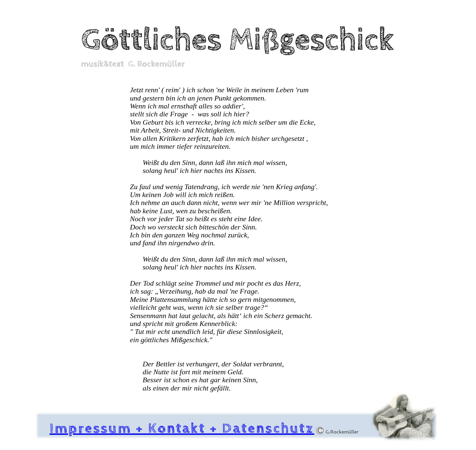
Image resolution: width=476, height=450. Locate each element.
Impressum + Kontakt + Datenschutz (182, 429)
